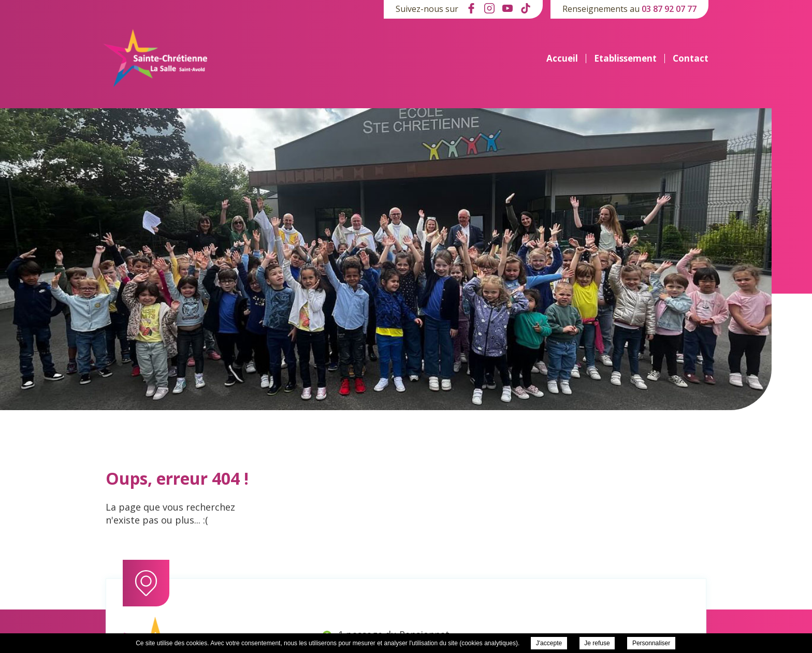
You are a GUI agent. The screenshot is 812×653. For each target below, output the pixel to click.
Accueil (562, 59)
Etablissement (625, 59)
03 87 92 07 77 (669, 9)
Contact (691, 59)
